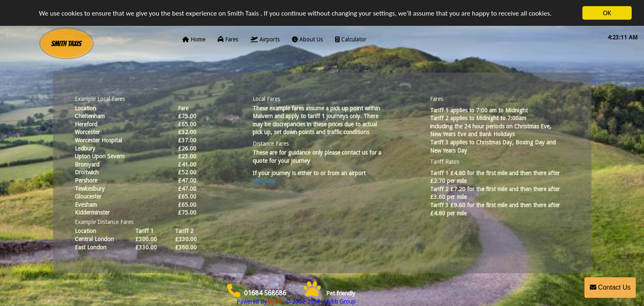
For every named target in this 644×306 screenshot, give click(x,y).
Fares (228, 39)
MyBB (275, 301)
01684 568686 (257, 293)
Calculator (351, 39)
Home (194, 39)
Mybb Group (339, 301)
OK (607, 13)
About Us (307, 39)
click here (264, 181)
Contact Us (610, 287)
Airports (265, 39)
